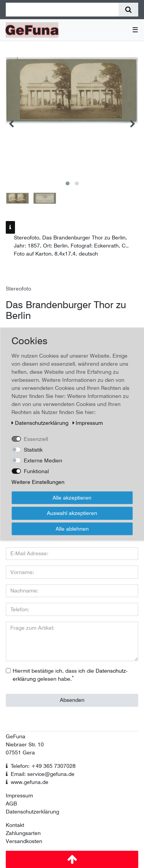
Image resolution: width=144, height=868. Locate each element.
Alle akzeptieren (72, 497)
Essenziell (36, 439)
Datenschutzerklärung (32, 812)
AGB (11, 804)
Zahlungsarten (23, 833)
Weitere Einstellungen (38, 482)
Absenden (72, 700)
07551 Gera (20, 752)
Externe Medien (43, 460)
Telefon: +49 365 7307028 (43, 766)
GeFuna (16, 736)
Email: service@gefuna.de (43, 774)
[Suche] (128, 10)
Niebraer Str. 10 (25, 744)
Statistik (33, 449)
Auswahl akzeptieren (72, 513)
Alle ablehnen (72, 528)
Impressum (19, 795)
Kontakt (15, 825)
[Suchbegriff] (62, 10)
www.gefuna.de (30, 782)
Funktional (36, 471)
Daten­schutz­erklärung (41, 422)
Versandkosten (24, 841)
